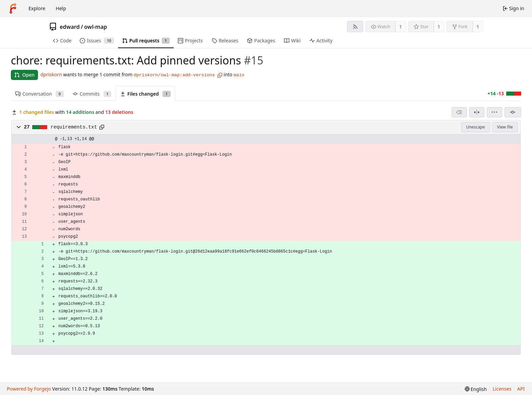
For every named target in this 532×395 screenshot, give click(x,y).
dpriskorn (51, 74)
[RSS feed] (355, 27)
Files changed (145, 94)
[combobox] (459, 112)
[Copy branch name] (220, 75)
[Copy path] (102, 127)
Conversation (40, 94)
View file (505, 127)
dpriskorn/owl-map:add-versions (174, 75)
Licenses (502, 389)
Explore (37, 8)
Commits (92, 94)
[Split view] (477, 112)
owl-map (96, 27)
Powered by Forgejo (29, 389)
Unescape (476, 127)
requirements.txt (74, 127)
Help (61, 8)
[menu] (495, 112)
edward (70, 27)
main (239, 75)
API (521, 389)
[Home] (13, 8)
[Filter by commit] (513, 112)
